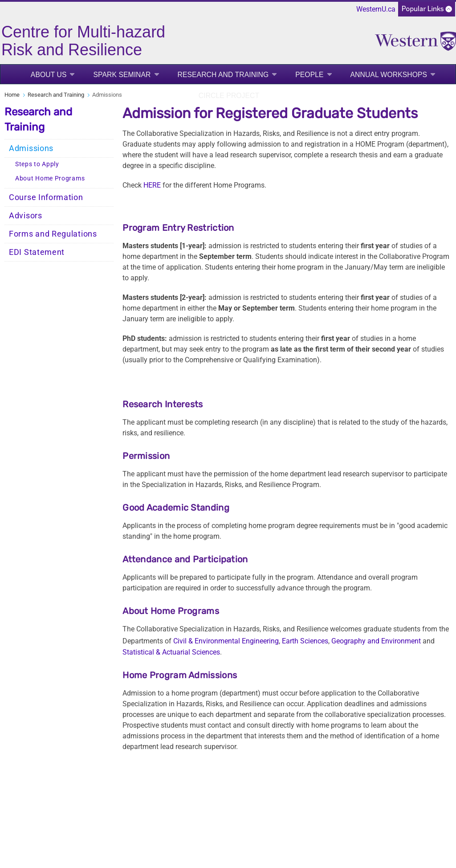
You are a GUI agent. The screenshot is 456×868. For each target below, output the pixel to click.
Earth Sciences (305, 641)
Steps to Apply (37, 164)
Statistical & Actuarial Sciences (171, 652)
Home (12, 95)
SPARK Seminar (122, 75)
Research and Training (223, 75)
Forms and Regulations (53, 234)
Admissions (31, 148)
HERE (152, 185)
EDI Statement (37, 252)
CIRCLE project (229, 96)
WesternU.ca (376, 9)
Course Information (46, 197)
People (309, 75)
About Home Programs (50, 178)
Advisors (26, 216)
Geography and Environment (376, 641)
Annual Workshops (389, 75)
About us (49, 75)
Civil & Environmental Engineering (226, 641)
